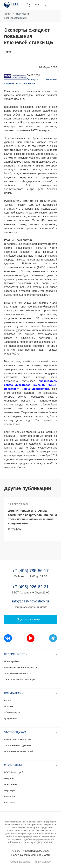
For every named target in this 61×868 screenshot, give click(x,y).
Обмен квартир (13, 712)
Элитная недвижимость (17, 673)
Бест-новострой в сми (16, 18)
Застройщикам (15, 732)
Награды (9, 778)
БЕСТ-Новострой (14, 772)
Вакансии (9, 796)
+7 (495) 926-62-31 (30, 587)
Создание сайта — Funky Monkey (30, 862)
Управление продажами (18, 745)
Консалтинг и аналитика (18, 739)
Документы (10, 718)
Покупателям (14, 693)
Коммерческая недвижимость (21, 667)
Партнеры (10, 790)
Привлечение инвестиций (19, 751)
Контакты (9, 802)
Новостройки (11, 661)
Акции (7, 700)
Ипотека (9, 706)
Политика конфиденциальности (30, 855)
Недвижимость (15, 654)
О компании (13, 765)
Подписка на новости (30, 619)
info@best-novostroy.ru (30, 601)
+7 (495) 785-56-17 (30, 571)
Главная (7, 14)
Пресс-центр (23, 14)
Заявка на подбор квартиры (20, 679)
